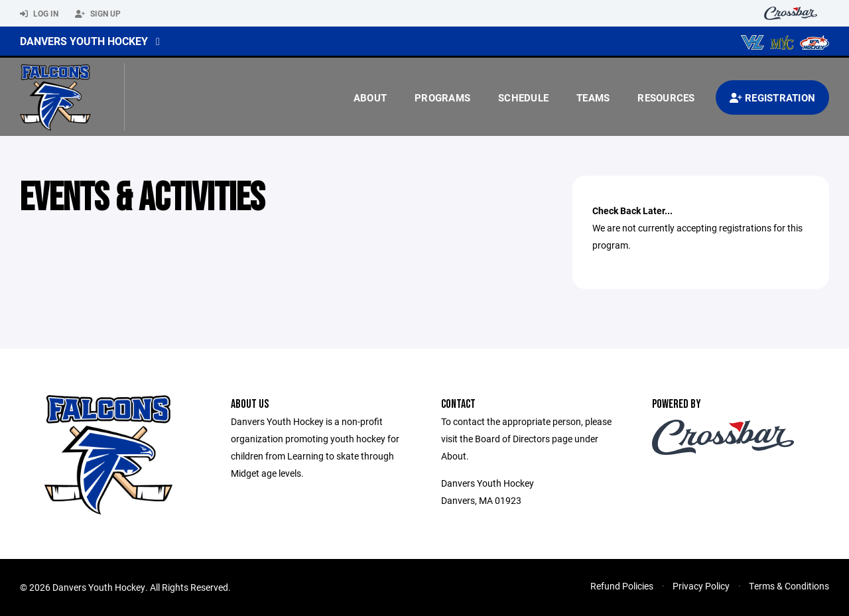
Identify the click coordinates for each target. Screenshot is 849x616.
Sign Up (98, 14)
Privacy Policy (701, 586)
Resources (666, 97)
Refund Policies (622, 586)
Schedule (523, 97)
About (370, 97)
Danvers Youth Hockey (84, 41)
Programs (442, 97)
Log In (39, 14)
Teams (593, 97)
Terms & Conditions (789, 586)
